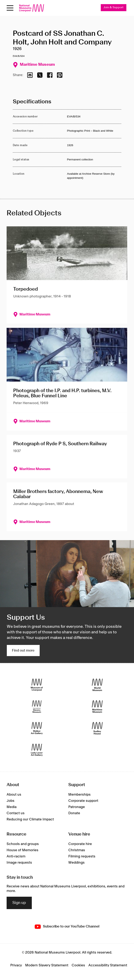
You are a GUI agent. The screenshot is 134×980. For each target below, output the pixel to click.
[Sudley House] (97, 728)
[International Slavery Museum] (37, 706)
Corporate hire (80, 844)
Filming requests (82, 856)
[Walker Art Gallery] (37, 728)
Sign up (19, 903)
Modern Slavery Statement (47, 965)
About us (14, 795)
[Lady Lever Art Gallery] (37, 750)
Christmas (77, 850)
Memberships (79, 795)
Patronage (77, 807)
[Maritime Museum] (97, 706)
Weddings (76, 863)
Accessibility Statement (108, 965)
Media (12, 807)
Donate (74, 813)
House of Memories (23, 850)
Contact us (16, 813)
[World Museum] (97, 685)
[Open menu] (10, 8)
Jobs (11, 801)
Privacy (16, 965)
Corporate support (83, 801)
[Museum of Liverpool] (37, 685)
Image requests (19, 863)
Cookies (78, 965)
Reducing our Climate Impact (30, 819)
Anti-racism (16, 856)
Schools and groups (23, 844)
